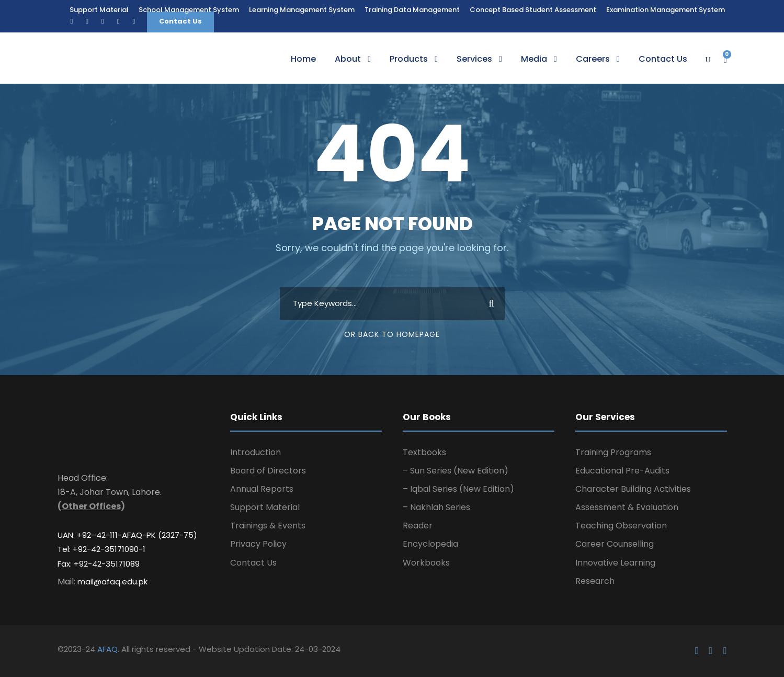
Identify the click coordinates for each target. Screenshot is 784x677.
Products (409, 59)
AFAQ (107, 649)
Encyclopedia (430, 544)
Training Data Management (412, 10)
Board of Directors (268, 471)
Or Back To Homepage (392, 334)
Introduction (255, 452)
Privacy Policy (258, 544)
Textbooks (424, 452)
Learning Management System (302, 10)
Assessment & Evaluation (627, 507)
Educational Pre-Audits (622, 471)
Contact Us (180, 21)
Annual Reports (262, 489)
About (348, 59)
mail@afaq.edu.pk (112, 582)
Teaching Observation (621, 526)
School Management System (189, 10)
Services (474, 59)
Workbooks (426, 563)
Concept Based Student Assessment (533, 10)
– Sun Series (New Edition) (456, 471)
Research (595, 581)
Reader (418, 526)
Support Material (99, 10)
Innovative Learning (615, 563)
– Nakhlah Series (436, 507)
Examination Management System (666, 10)
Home (303, 59)
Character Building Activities (633, 489)
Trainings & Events (268, 526)
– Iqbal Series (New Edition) (458, 489)
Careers (593, 59)
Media (534, 59)
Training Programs (613, 452)
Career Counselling (615, 544)
